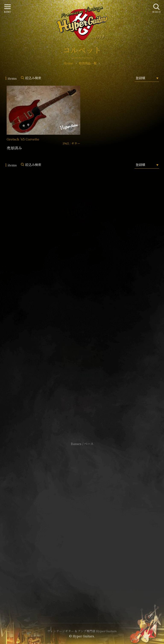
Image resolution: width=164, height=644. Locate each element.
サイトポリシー (82, 516)
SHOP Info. (82, 316)
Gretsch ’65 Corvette (23, 139)
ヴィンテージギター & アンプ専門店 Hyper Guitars (82, 631)
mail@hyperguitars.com (88, 303)
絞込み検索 (33, 78)
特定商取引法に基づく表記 (82, 522)
